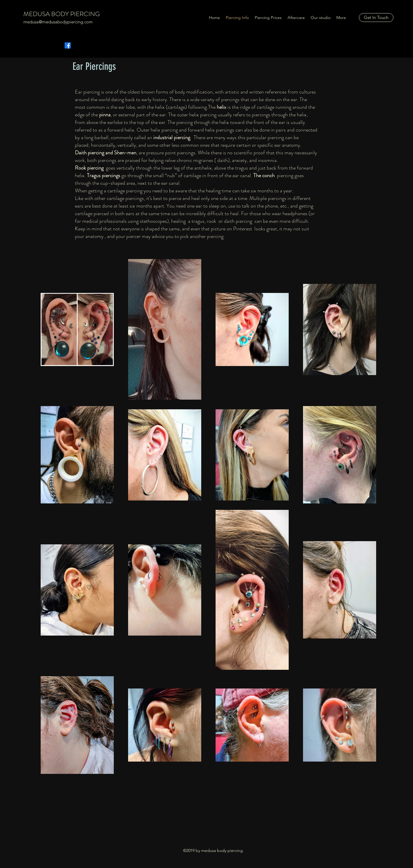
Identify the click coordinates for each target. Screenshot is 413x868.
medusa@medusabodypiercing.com (58, 22)
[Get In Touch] (376, 18)
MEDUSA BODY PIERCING (62, 14)
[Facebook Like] (100, 41)
